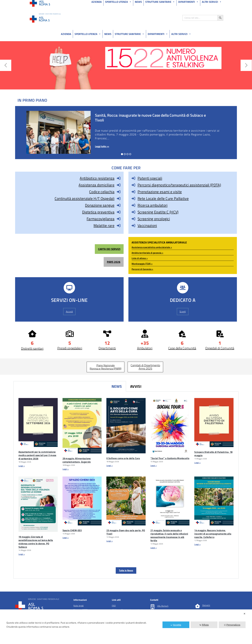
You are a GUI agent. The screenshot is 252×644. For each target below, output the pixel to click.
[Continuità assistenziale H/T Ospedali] (119, 199)
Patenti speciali (150, 178)
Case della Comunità (182, 348)
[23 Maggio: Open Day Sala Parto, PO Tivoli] (126, 501)
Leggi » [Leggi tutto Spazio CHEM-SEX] (66, 538)
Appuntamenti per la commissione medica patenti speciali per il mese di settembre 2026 (37, 455)
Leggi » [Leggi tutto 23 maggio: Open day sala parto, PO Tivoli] (110, 541)
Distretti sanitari (32, 348)
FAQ (114, 606)
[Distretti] (198, 606)
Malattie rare (104, 225)
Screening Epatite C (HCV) (158, 212)
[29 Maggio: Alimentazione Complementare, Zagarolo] (82, 426)
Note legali (79, 606)
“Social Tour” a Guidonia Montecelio (170, 458)
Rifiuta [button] (204, 625)
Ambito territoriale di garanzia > (147, 253)
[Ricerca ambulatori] (133, 205)
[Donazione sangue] (119, 205)
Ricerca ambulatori (153, 205)
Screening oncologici (154, 219)
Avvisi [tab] (136, 386)
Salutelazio (208, 3)
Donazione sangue (100, 205)
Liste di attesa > (140, 258)
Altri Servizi (181, 34)
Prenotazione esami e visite (160, 192)
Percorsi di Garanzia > (142, 269)
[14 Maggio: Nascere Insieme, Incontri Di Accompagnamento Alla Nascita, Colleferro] (214, 501)
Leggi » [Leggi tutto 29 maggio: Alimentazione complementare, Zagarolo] (66, 469)
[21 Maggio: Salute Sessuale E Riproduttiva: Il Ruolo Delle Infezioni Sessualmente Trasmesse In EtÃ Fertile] (170, 501)
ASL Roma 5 (163, 606)
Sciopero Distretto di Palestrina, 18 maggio (213, 454)
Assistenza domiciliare (97, 185)
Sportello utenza (88, 34)
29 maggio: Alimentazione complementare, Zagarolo (77, 460)
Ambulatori (145, 348)
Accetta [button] (176, 625)
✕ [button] (245, 614)
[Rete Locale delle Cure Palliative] (133, 199)
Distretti (206, 605)
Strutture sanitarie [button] (130, 34)
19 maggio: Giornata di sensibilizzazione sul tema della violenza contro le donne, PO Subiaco (36, 542)
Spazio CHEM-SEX (72, 530)
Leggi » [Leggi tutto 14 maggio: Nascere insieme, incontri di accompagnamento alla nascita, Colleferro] (197, 544)
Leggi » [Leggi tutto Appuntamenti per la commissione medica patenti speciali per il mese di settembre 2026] (22, 466)
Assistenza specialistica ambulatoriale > (152, 247)
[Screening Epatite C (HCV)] (133, 212)
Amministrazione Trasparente (54, 3)
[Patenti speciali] (133, 178)
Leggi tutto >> (102, 146)
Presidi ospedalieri (70, 348)
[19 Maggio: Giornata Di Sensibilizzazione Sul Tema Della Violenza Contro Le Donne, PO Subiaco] (38, 504)
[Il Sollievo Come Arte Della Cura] (126, 426)
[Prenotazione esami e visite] (133, 192)
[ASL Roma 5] (153, 607)
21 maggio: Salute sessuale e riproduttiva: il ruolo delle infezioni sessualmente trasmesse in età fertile (169, 535)
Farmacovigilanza (101, 219)
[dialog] (126, 627)
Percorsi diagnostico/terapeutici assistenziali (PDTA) (179, 185)
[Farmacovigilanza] (119, 219)
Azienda (66, 34)
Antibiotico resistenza (97, 178)
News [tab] (117, 386)
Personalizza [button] (232, 625)
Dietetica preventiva (98, 212)
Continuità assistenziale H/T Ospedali (85, 198)
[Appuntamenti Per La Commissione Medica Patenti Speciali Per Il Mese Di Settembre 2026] (38, 422)
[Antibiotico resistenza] (119, 178)
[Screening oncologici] (133, 219)
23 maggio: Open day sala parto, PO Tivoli (126, 532)
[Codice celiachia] (119, 192)
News (108, 34)
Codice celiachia (102, 192)
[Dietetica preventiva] (119, 212)
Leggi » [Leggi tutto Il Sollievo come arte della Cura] (110, 466)
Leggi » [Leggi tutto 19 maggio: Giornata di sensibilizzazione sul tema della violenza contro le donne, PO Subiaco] (22, 554)
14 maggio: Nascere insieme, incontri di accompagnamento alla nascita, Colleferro (213, 534)
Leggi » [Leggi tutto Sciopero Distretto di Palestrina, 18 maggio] (197, 463)
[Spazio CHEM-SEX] (82, 501)
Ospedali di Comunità (220, 348)
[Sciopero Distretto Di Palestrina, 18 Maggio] (214, 423)
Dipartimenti (158, 34)
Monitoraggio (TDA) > (142, 264)
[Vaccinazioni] (133, 226)
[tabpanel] (126, 485)
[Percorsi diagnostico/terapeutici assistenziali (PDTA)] (133, 185)
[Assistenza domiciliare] (119, 185)
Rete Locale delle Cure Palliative (163, 198)
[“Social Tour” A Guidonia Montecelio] (170, 426)
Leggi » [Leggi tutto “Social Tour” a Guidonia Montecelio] (154, 466)
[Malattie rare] (119, 226)
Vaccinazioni (147, 225)
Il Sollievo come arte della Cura (123, 458)
